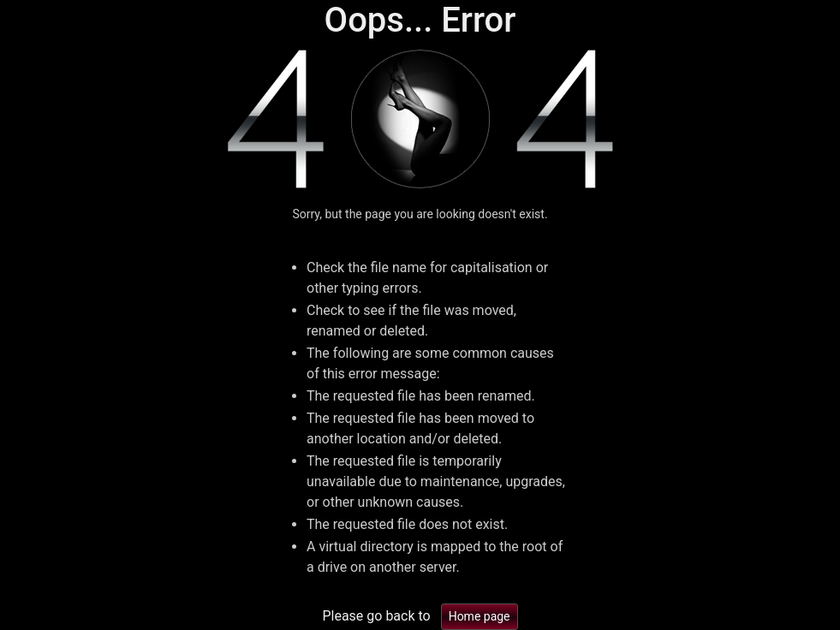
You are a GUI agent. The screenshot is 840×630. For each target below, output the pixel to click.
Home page (480, 616)
